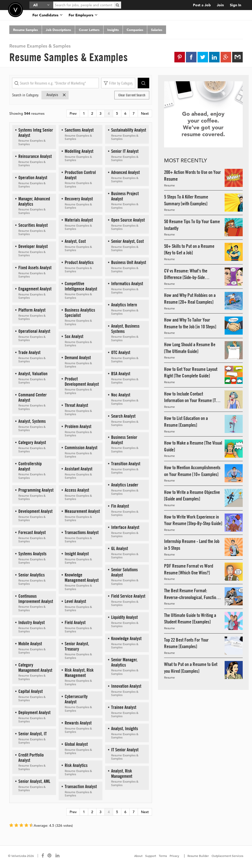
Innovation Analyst (126, 686)
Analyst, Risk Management (122, 773)
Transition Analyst (126, 464)
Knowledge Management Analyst (82, 577)
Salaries (157, 30)
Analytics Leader (125, 485)
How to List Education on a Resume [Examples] (186, 422)
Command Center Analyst (33, 397)
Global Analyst (76, 744)
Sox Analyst (74, 336)
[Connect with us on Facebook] (43, 856)
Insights (113, 30)
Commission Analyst (81, 447)
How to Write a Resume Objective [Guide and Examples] (192, 496)
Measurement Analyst (82, 511)
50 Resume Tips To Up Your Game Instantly (192, 225)
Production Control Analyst (80, 175)
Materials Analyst (79, 220)
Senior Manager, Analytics (124, 662)
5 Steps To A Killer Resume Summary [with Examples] (186, 200)
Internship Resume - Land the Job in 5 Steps (192, 545)
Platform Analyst (32, 310)
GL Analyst (119, 548)
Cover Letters (89, 30)
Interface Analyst (125, 527)
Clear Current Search (132, 95)
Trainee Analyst (124, 707)
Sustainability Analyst (129, 130)
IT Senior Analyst (125, 750)
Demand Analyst (78, 357)
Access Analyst (77, 490)
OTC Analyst (121, 352)
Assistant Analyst (78, 469)
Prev (73, 113)
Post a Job (202, 5)
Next (145, 113)
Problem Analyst (78, 426)
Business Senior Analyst (124, 440)
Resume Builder (198, 856)
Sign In (236, 5)
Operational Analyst (34, 331)
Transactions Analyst (82, 532)
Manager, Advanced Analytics (34, 201)
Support (151, 856)
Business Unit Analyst (129, 262)
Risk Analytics (76, 765)
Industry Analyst (32, 622)
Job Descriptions (58, 30)
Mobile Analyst (30, 643)
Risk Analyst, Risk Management (79, 673)
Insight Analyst (77, 554)
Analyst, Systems (32, 421)
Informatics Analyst (127, 283)
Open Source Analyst (128, 220)
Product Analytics (79, 262)
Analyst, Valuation (33, 373)
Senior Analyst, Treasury (77, 646)
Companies (135, 30)
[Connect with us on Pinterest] (50, 856)
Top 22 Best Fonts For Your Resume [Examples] (186, 643)
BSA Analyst (121, 373)
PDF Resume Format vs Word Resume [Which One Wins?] (189, 569)
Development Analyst (35, 511)
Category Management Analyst (35, 667)
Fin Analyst (120, 506)
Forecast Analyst (32, 532)
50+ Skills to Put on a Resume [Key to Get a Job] (189, 249)
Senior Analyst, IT (33, 734)
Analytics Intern (124, 305)
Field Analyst (75, 622)
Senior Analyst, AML (34, 781)
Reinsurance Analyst (35, 156)
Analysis (57, 95)
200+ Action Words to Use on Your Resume (192, 175)
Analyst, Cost (75, 241)
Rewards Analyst (78, 723)
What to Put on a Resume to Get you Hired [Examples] (191, 668)
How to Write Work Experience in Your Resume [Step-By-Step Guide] (193, 520)
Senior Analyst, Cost (127, 241)
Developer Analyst (33, 246)
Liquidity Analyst (124, 617)
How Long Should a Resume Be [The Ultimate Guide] (190, 348)
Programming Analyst (36, 490)
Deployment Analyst (34, 712)
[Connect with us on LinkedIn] (58, 856)
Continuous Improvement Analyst (36, 599)
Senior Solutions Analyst (124, 572)
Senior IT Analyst (125, 151)
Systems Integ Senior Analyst (36, 133)
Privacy (174, 856)
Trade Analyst (29, 352)
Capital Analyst (31, 691)
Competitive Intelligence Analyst (81, 286)
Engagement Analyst (35, 289)
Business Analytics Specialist (80, 312)
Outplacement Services (227, 856)
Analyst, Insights (124, 728)
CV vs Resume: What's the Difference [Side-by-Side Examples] (186, 274)
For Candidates (47, 15)
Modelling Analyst (79, 151)
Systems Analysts (32, 554)
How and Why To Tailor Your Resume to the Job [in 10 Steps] (190, 323)
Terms (163, 856)
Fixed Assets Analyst (35, 268)
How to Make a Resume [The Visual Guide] (193, 446)
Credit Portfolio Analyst (31, 758)
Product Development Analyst (82, 381)
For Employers (83, 15)
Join (220, 5)
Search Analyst (123, 416)
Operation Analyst (33, 177)
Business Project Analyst (125, 196)
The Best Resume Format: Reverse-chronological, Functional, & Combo (193, 594)
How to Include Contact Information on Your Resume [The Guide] (192, 397)
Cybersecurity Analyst (76, 699)
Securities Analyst (33, 225)
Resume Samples (26, 30)
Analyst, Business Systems (125, 329)
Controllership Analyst (30, 466)
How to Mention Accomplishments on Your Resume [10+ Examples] (192, 471)
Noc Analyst (121, 395)
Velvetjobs (15, 10)
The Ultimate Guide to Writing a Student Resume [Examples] (190, 619)
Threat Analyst (76, 405)
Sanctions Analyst (79, 130)
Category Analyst (32, 442)
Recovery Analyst (79, 199)
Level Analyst (75, 601)
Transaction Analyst (81, 786)
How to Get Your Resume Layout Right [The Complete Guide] (191, 372)
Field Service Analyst (128, 596)
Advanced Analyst (125, 172)
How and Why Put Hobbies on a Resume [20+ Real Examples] (190, 299)
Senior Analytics (32, 575)
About (138, 856)
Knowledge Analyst (126, 638)
